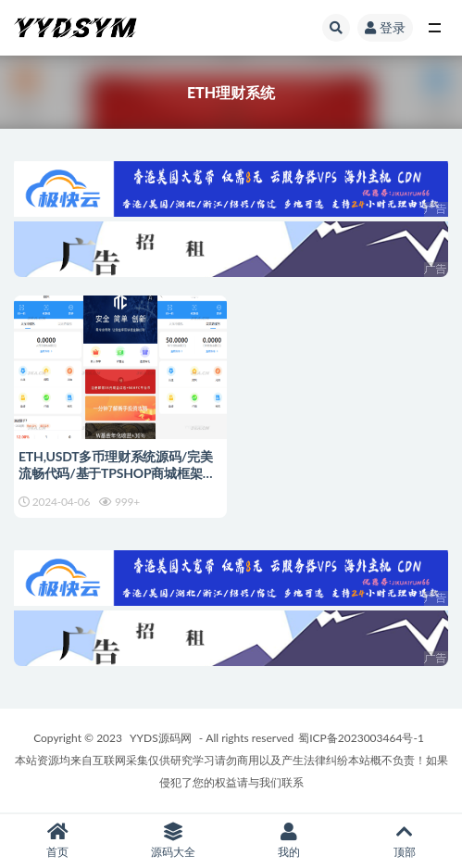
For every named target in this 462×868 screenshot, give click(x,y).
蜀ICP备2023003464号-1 (361, 738)
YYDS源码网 (161, 738)
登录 (385, 27)
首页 (58, 841)
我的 (289, 841)
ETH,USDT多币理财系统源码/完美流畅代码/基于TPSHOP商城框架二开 (117, 473)
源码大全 (174, 841)
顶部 (404, 841)
